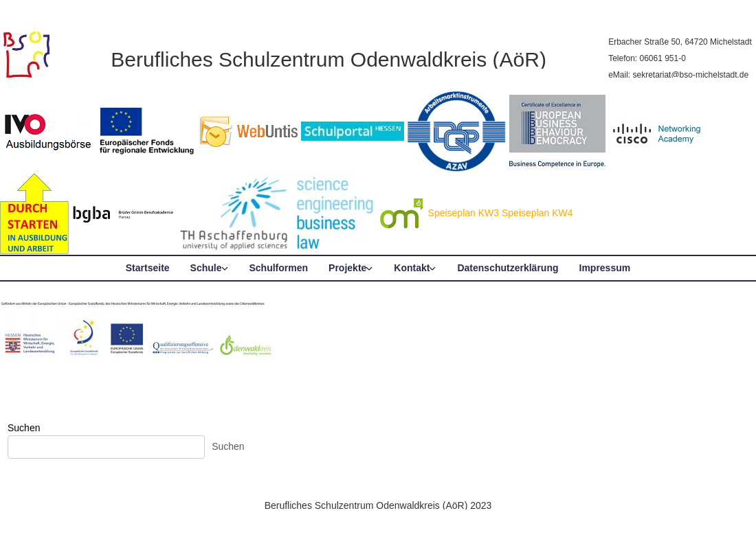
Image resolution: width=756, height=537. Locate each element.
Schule (206, 268)
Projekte (347, 268)
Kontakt (412, 268)
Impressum (605, 268)
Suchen (24, 428)
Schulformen (279, 268)
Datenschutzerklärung (508, 268)
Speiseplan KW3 (464, 213)
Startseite (148, 268)
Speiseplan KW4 (537, 213)
